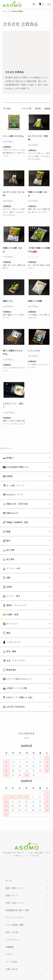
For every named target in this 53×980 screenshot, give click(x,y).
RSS (8, 932)
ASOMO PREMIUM (14, 707)
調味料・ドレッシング (14, 605)
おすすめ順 (26, 108)
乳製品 (8, 587)
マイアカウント (13, 940)
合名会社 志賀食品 (17, 11)
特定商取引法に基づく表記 (18, 910)
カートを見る (12, 962)
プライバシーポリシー (16, 917)
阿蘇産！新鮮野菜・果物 (15, 522)
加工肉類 (9, 550)
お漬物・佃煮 (11, 615)
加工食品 (9, 559)
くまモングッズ (12, 642)
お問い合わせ (12, 969)
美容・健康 (10, 651)
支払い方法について (15, 903)
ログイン (10, 954)
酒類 (7, 578)
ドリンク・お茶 (12, 568)
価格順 (38, 108)
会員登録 (10, 947)
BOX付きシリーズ (13, 495)
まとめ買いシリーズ (13, 486)
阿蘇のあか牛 (11, 513)
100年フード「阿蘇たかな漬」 (18, 697)
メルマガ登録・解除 (15, 925)
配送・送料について (15, 888)
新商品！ (9, 458)
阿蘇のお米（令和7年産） (16, 504)
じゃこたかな (34, 351)
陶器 (7, 532)
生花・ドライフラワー (14, 661)
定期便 (8, 476)
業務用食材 (10, 670)
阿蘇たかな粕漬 (35, 301)
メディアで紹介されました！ (17, 679)
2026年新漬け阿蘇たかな (16, 467)
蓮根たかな (8, 301)
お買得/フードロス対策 (15, 688)
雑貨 (7, 633)
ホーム (5, 11)
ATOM (15, 932)
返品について (12, 895)
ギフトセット (11, 624)
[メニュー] (49, 4)
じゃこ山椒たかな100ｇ (13, 136)
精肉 (7, 541)
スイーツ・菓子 (12, 596)
